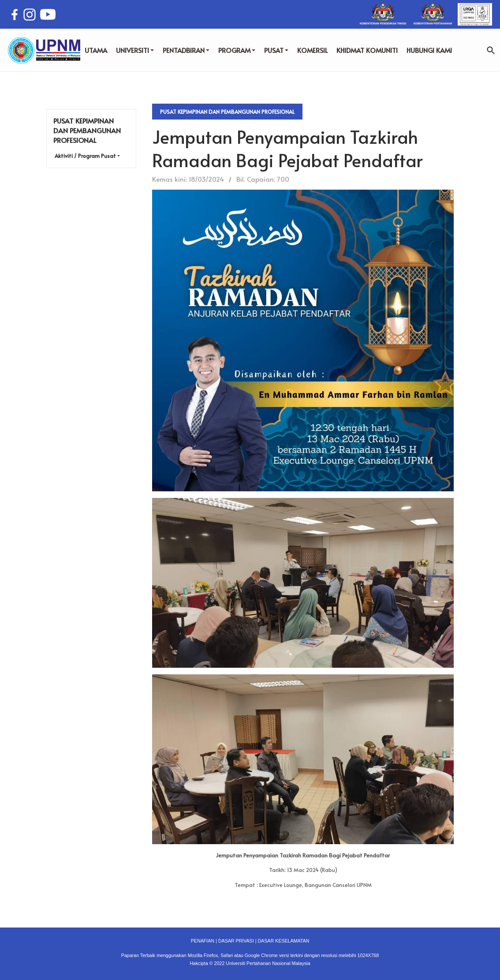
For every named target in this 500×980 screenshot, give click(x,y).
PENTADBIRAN (186, 50)
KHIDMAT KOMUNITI (367, 50)
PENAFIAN (203, 941)
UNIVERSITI (135, 50)
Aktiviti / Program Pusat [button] (85, 156)
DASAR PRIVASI (236, 941)
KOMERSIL (312, 50)
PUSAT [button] (276, 50)
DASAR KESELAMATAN (283, 941)
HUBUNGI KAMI (429, 50)
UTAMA (96, 50)
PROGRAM (237, 50)
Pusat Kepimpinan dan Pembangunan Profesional (227, 112)
